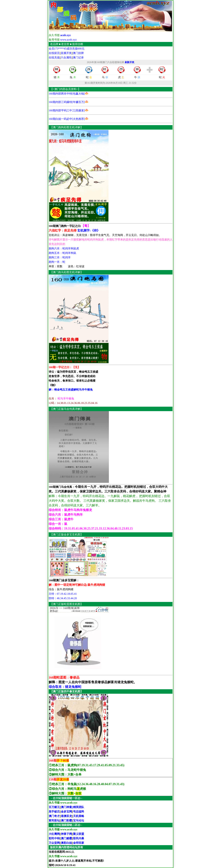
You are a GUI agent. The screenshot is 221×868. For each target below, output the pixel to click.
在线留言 (54, 53)
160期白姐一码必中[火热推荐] (67, 119)
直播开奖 (66, 53)
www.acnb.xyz (69, 40)
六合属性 (66, 57)
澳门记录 (78, 57)
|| (78, 807)
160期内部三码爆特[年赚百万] (67, 102)
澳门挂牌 (78, 53)
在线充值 (54, 57)
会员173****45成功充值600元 (67, 49)
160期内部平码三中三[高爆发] (67, 110)
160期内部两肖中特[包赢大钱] (67, 94)
